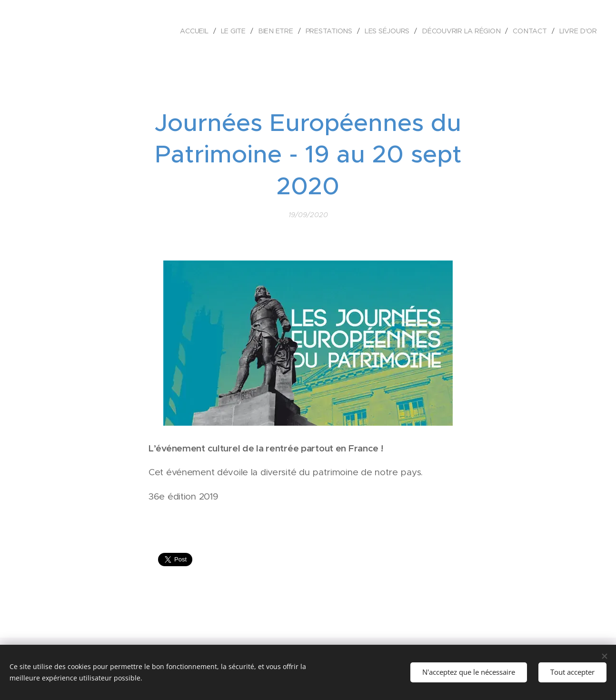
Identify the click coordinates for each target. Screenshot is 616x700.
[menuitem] (197, 31)
